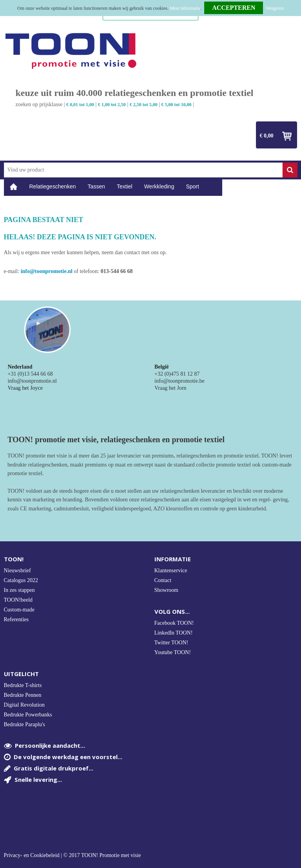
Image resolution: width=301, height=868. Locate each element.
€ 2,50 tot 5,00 (144, 105)
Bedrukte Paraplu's (25, 724)
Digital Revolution (24, 705)
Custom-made (19, 610)
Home (14, 187)
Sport (192, 186)
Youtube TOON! (173, 652)
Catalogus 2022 (21, 580)
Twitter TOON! (171, 643)
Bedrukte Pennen (23, 695)
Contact (163, 580)
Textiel (125, 186)
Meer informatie (185, 8)
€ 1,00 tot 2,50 (112, 105)
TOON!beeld (18, 600)
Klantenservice (171, 571)
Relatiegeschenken (53, 186)
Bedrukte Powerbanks (28, 715)
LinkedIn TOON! (174, 633)
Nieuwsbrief (17, 571)
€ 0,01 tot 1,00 (80, 105)
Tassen (96, 186)
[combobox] (143, 170)
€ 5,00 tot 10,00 (177, 105)
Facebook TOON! (174, 623)
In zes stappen (19, 590)
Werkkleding (159, 186)
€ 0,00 (267, 136)
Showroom (166, 590)
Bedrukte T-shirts (23, 685)
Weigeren (275, 8)
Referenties (16, 619)
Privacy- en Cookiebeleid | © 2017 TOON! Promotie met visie (73, 855)
